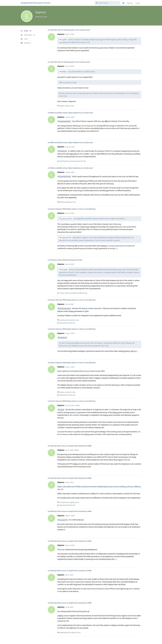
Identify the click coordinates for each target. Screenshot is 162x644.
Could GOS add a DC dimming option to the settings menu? (70, 30)
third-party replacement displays (79, 582)
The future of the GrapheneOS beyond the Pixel (66, 260)
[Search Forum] (107, 3)
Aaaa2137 (64, 520)
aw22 (62, 410)
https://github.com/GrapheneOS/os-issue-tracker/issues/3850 (81, 371)
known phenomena (117, 246)
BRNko (64, 72)
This (59, 550)
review (66, 616)
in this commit (73, 415)
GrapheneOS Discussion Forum (36, 3)
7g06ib (64, 40)
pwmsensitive (65, 121)
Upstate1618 (67, 238)
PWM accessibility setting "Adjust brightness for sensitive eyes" (72, 113)
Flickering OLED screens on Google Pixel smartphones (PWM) (71, 446)
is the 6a (127, 460)
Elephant (63, 151)
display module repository (92, 308)
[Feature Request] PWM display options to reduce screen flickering (73, 209)
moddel (65, 270)
